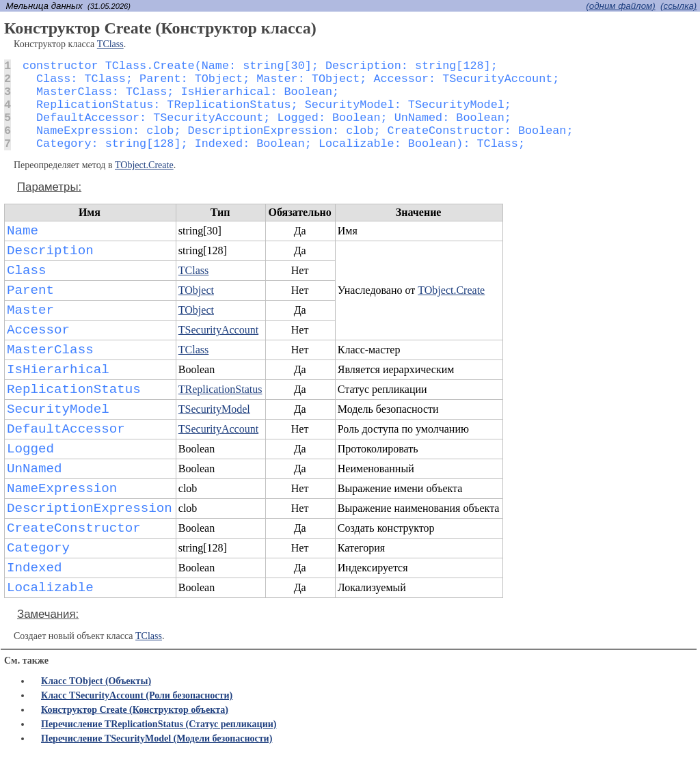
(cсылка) (678, 6)
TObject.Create (144, 165)
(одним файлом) (620, 6)
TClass (110, 44)
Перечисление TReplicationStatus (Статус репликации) (159, 724)
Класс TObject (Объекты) (96, 681)
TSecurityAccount (218, 330)
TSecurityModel (214, 409)
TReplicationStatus (220, 389)
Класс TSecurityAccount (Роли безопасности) (137, 695)
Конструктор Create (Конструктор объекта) (135, 710)
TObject (196, 290)
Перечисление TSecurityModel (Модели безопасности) (157, 738)
